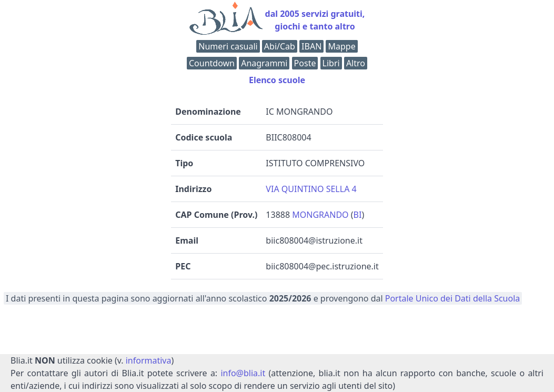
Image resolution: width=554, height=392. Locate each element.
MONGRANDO (320, 215)
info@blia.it (243, 373)
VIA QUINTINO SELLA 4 (311, 189)
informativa (149, 360)
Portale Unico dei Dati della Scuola (453, 298)
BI (358, 215)
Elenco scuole (277, 80)
